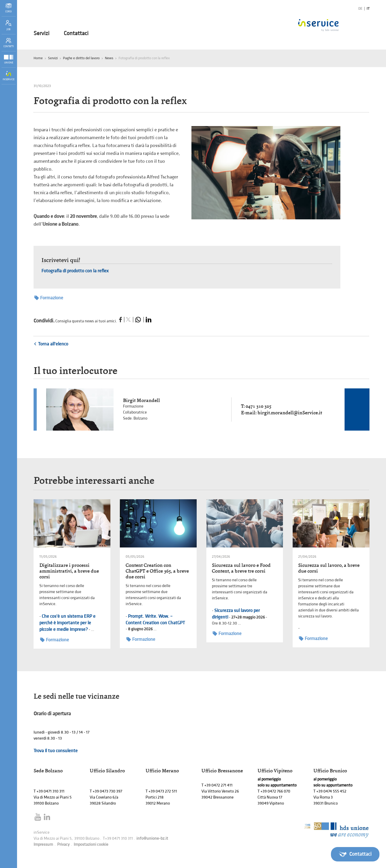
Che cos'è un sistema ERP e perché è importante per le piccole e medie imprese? (67, 623)
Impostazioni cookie (91, 845)
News (109, 58)
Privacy (63, 845)
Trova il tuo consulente (56, 751)
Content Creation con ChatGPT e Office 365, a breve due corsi (157, 571)
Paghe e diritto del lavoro (81, 58)
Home (38, 58)
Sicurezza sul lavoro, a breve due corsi (329, 568)
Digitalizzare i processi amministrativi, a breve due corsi (69, 571)
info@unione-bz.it (152, 839)
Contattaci (76, 34)
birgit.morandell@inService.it (290, 413)
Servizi (41, 34)
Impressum (43, 845)
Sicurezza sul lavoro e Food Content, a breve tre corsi (241, 568)
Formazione (49, 298)
